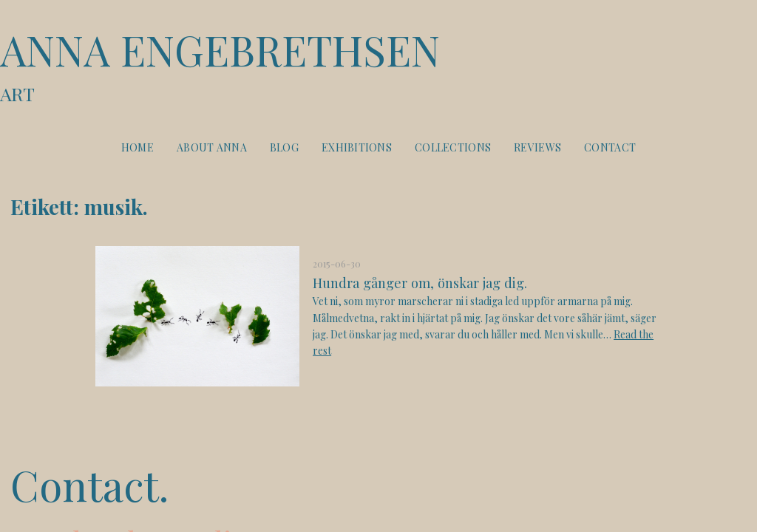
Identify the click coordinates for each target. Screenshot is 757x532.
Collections (453, 147)
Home (138, 147)
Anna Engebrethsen (378, 65)
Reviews (537, 147)
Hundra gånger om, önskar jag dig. (420, 283)
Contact (610, 147)
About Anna (212, 147)
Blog (284, 147)
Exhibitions (357, 147)
